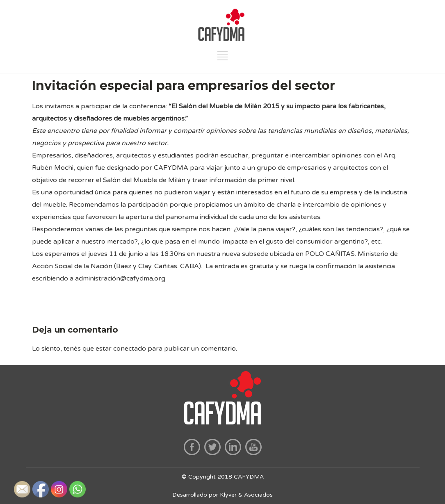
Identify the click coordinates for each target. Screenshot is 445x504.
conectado (130, 349)
